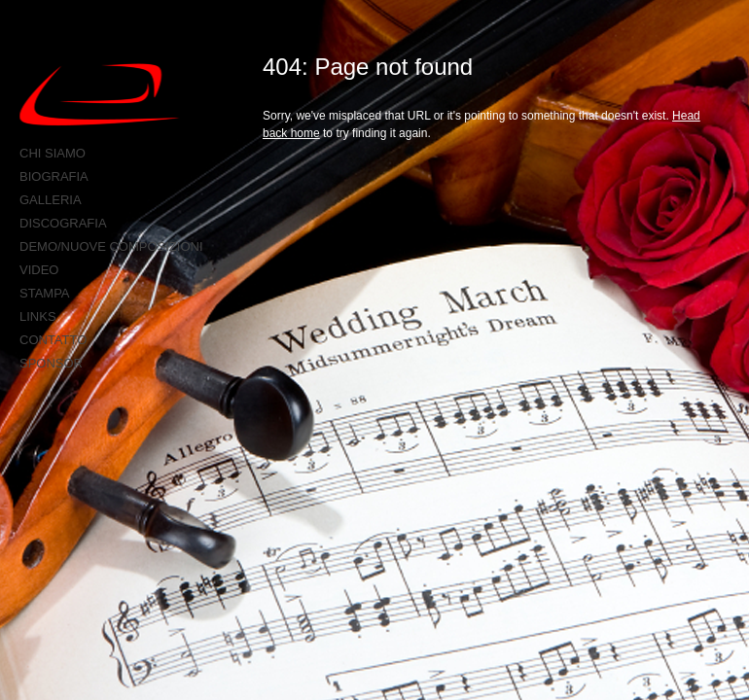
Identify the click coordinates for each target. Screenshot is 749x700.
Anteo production (113, 95)
